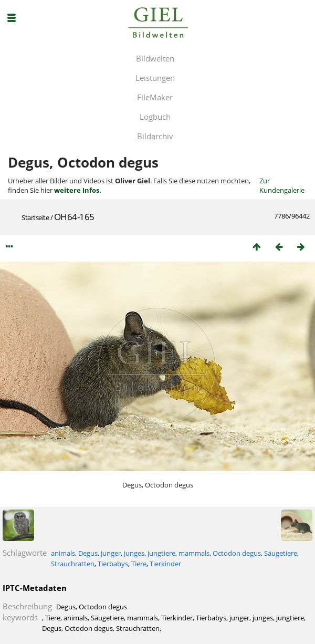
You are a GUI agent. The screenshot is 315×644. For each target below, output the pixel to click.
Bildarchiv (155, 136)
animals (63, 553)
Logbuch (155, 117)
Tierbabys (113, 564)
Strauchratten (73, 564)
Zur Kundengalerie (282, 185)
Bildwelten (155, 58)
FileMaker (155, 97)
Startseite (35, 217)
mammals (194, 553)
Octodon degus (237, 553)
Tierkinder (165, 564)
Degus (88, 553)
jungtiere (161, 553)
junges (134, 553)
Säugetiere (281, 553)
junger (111, 553)
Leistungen (155, 78)
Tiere (139, 564)
